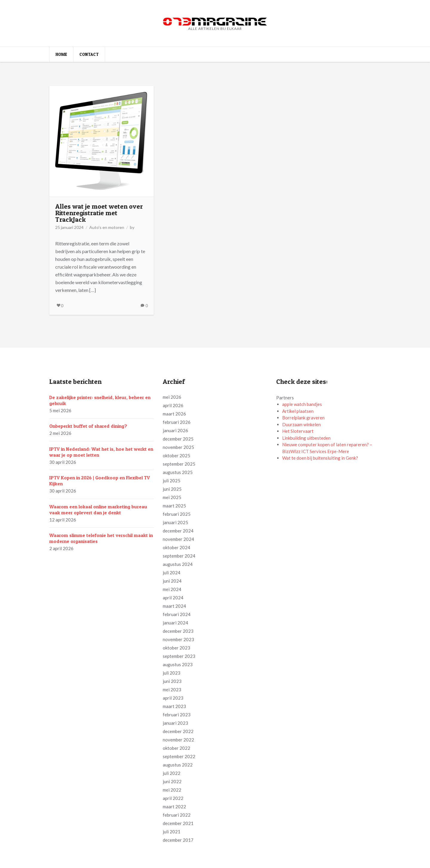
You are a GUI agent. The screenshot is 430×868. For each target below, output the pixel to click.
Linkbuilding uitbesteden (306, 438)
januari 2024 (175, 623)
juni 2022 (172, 781)
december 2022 (178, 731)
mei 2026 (172, 397)
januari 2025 (175, 522)
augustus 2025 (178, 472)
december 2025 (178, 439)
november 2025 (178, 447)
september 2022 (179, 756)
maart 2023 (174, 706)
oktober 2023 (176, 648)
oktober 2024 (176, 547)
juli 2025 (172, 481)
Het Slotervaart (298, 431)
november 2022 (178, 740)
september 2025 (179, 464)
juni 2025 (172, 489)
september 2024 (179, 556)
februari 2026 (177, 422)
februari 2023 (177, 715)
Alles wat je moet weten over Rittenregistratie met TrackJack (99, 213)
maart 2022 (174, 807)
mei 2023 (172, 690)
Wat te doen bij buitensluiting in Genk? (320, 458)
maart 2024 (174, 606)
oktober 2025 (176, 455)
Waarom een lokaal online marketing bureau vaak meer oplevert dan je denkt (98, 510)
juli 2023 (172, 673)
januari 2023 (175, 723)
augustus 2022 (178, 765)
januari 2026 (175, 430)
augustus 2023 (178, 664)
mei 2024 (172, 589)
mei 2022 (172, 790)
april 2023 (173, 698)
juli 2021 (172, 832)
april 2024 (173, 598)
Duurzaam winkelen (301, 424)
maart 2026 (174, 414)
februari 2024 (177, 614)
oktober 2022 (176, 748)
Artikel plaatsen (298, 411)
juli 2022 (172, 773)
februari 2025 (177, 514)
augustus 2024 (178, 564)
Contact (89, 54)
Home (61, 54)
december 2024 (178, 531)
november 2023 (178, 639)
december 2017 (178, 840)
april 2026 (173, 405)
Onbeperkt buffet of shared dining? (88, 426)
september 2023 (179, 656)
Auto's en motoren (107, 227)
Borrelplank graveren (303, 418)
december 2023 (178, 631)
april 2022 (173, 798)
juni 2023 (172, 681)
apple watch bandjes (302, 404)
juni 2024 (172, 581)
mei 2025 (172, 497)
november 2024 (178, 539)
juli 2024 (172, 572)
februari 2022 (177, 815)
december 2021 (178, 823)
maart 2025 (174, 506)
